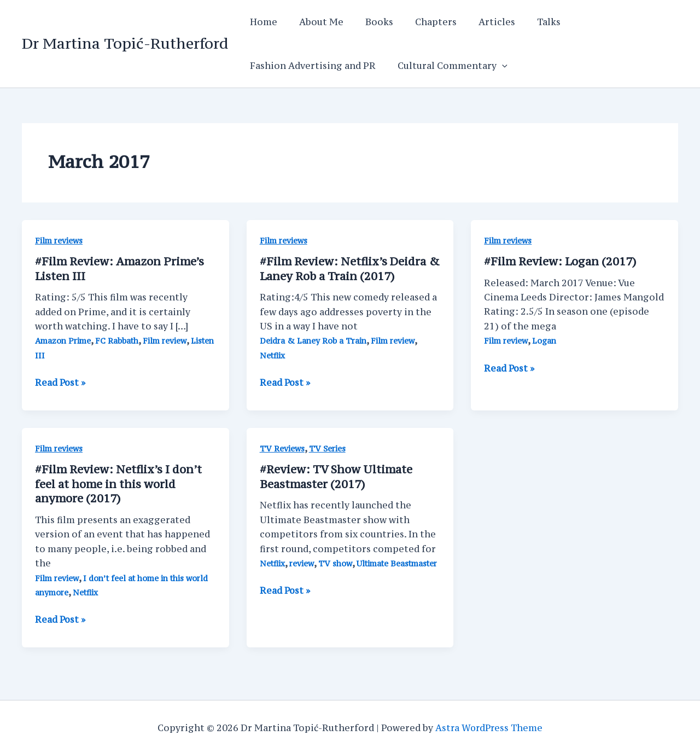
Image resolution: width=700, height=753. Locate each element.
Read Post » (61, 382)
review (302, 562)
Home (261, 22)
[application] (495, 66)
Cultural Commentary (446, 66)
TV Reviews (282, 447)
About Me (315, 22)
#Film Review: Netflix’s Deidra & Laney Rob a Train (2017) (344, 268)
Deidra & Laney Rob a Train (314, 340)
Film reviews (59, 241)
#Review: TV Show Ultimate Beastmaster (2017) (337, 475)
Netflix (273, 355)
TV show (336, 562)
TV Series (328, 447)
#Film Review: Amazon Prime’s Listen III (120, 268)
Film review (168, 340)
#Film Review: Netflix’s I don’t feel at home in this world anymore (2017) (119, 482)
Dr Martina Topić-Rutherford (125, 43)
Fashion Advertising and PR (311, 66)
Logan (546, 341)
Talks (525, 22)
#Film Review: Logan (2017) (561, 261)
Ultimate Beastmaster (399, 562)
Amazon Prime (64, 340)
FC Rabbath (119, 340)
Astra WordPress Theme (489, 726)
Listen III (53, 355)
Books (368, 22)
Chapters (421, 22)
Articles (477, 22)
